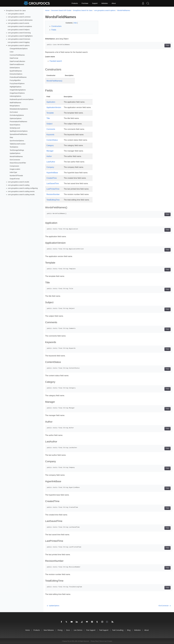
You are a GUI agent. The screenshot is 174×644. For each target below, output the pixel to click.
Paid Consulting (118, 630)
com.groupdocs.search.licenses (19, 39)
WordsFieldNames (16, 156)
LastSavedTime (53, 183)
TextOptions (14, 147)
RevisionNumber (53, 194)
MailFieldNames (15, 102)
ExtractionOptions (16, 74)
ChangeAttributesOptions (19, 49)
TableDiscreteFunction (18, 144)
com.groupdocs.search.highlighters (20, 36)
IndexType (13, 172)
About (114, 3)
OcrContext (14, 112)
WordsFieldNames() (54, 81)
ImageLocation (15, 169)
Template (50, 113)
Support (95, 3)
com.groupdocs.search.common (19, 17)
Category (50, 145)
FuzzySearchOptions (17, 84)
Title (48, 118)
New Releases (49, 630)
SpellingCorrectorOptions (19, 131)
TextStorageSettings (17, 150)
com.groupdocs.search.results (19, 182)
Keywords (50, 135)
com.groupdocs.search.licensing (19, 33)
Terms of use (103, 641)
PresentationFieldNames (18, 122)
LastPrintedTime (53, 189)
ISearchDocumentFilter (18, 163)
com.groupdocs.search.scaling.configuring (23, 188)
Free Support (91, 630)
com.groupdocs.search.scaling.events (21, 191)
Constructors (56, 26)
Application (51, 102)
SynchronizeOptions (17, 141)
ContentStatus (52, 140)
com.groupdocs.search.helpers (19, 29)
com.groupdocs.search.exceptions (20, 26)
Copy (159, 45)
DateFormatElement (17, 64)
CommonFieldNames (17, 55)
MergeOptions (15, 106)
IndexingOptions (15, 96)
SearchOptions (15, 125)
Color (12, 52)
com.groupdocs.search (16, 14)
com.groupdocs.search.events (19, 23)
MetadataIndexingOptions (19, 109)
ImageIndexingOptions (18, 90)
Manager (50, 151)
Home (47, 10)
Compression (14, 166)
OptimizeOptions (16, 118)
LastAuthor (51, 162)
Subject (49, 124)
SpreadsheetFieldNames (18, 134)
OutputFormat (15, 179)
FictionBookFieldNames (18, 77)
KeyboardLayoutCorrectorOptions (22, 99)
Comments (51, 129)
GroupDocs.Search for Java (16, 11)
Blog (129, 630)
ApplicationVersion (54, 107)
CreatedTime (52, 178)
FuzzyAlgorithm (15, 80)
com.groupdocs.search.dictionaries (20, 20)
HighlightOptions (16, 87)
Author (49, 156)
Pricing (60, 630)
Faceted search (56, 61)
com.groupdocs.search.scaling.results (21, 195)
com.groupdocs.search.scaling (19, 185)
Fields (54, 30)
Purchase (85, 3)
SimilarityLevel (15, 128)
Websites (105, 3)
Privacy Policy (94, 641)
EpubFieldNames (16, 71)
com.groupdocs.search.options (19, 45)
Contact (110, 641)
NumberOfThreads (16, 175)
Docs (68, 630)
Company (50, 167)
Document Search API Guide (61, 10)
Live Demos (78, 630)
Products (75, 3)
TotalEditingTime (53, 200)
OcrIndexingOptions (17, 115)
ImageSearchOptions (17, 93)
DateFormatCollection (17, 61)
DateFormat (14, 58)
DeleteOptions (15, 68)
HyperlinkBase (52, 173)
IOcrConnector (15, 160)
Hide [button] (74, 23)
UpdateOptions (15, 153)
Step (11, 137)
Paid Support (104, 630)
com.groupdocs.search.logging (19, 42)
